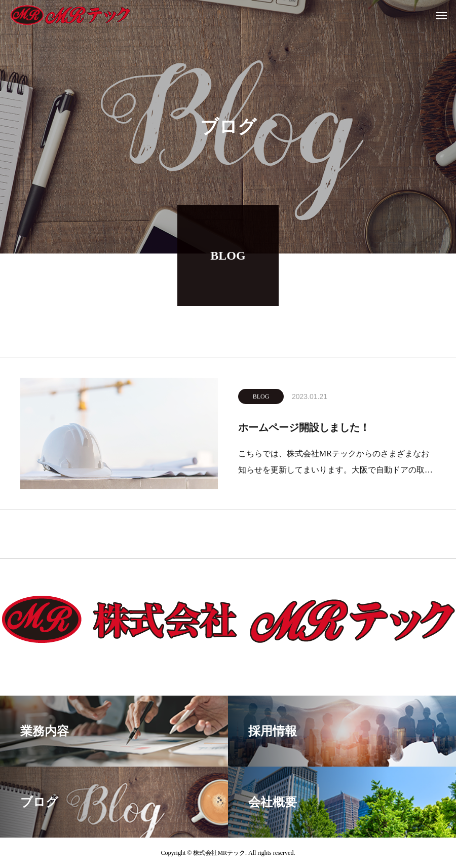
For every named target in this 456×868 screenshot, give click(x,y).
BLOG (261, 399)
